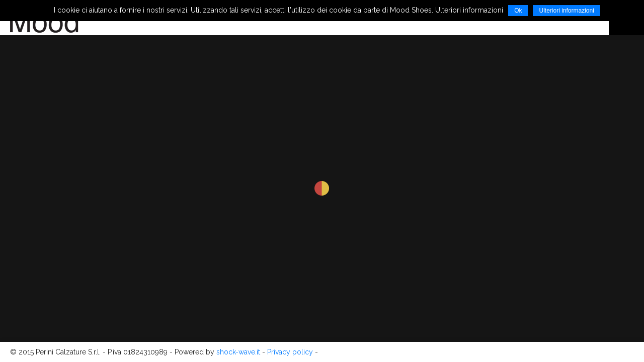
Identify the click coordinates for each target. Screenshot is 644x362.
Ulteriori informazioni (566, 11)
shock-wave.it (238, 352)
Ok (518, 11)
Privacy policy (290, 352)
